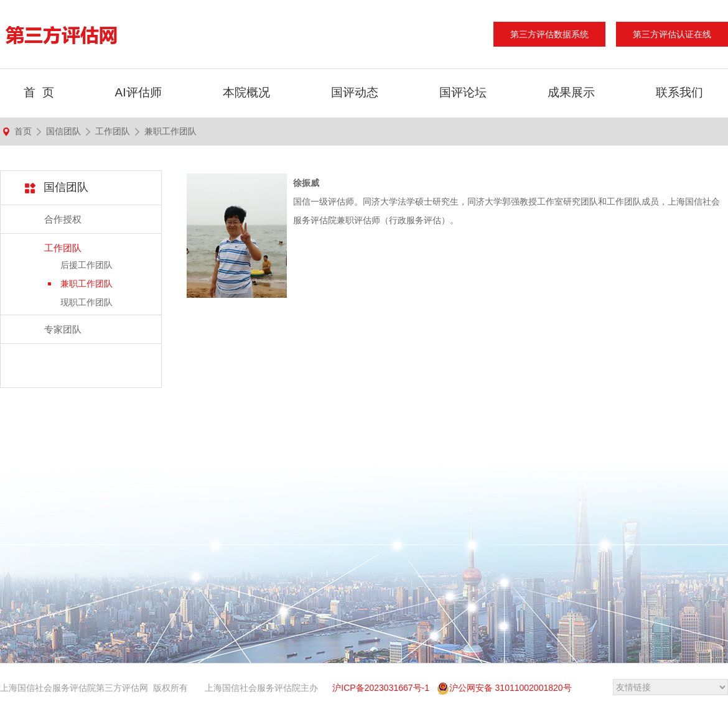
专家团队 (63, 329)
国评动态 (355, 92)
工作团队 (113, 131)
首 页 (39, 92)
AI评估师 (138, 92)
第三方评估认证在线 (672, 34)
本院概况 (246, 92)
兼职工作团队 (170, 131)
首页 (23, 131)
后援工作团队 (86, 265)
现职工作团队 (86, 302)
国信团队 (63, 131)
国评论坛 (463, 92)
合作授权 (63, 219)
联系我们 (679, 92)
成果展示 (571, 92)
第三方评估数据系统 (549, 34)
